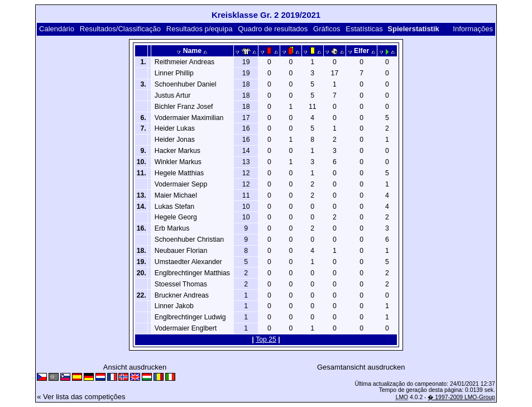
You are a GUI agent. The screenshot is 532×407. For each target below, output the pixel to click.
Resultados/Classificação (120, 29)
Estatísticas (364, 29)
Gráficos (327, 29)
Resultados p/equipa (200, 29)
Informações (473, 29)
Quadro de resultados (273, 29)
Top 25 (266, 339)
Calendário (57, 29)
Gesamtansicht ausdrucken (361, 367)
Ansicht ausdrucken (135, 367)
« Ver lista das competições (81, 397)
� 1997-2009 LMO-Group (461, 397)
